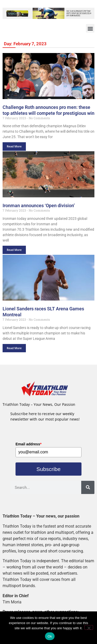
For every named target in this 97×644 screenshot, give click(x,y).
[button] (90, 28)
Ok (50, 636)
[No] (89, 627)
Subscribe (48, 469)
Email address (28, 444)
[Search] (88, 487)
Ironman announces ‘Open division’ (39, 205)
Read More (14, 146)
